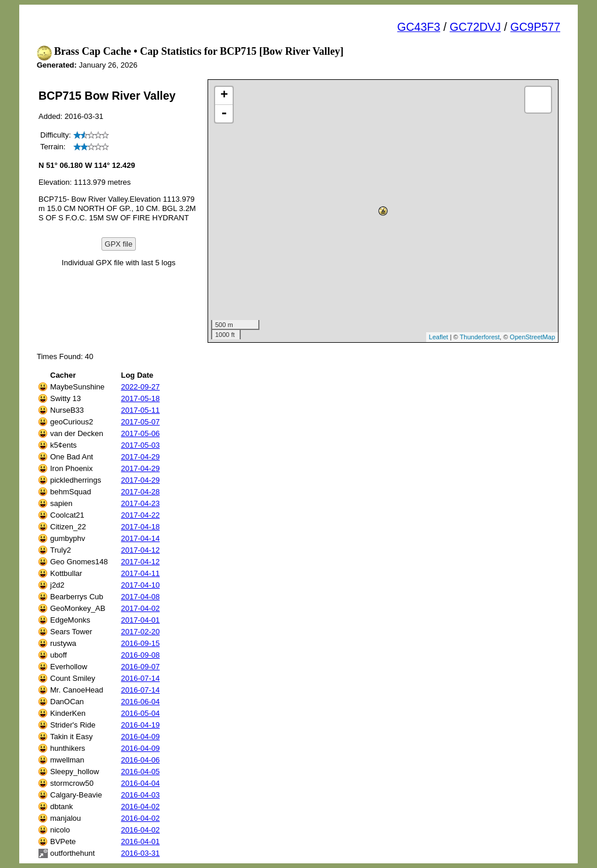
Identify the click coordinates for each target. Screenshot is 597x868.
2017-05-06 (140, 433)
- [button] (224, 114)
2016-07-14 (140, 678)
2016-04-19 (140, 725)
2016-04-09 (140, 737)
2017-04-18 (140, 527)
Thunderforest (480, 337)
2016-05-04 (140, 713)
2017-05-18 (140, 398)
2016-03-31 (140, 853)
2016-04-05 (140, 772)
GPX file (119, 244)
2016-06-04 (140, 702)
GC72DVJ (475, 27)
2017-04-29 (140, 457)
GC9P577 (535, 27)
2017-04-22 (140, 515)
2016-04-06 (140, 760)
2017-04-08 (140, 597)
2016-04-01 (140, 841)
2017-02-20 (140, 632)
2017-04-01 (140, 620)
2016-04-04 (140, 783)
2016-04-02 (140, 806)
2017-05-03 (140, 445)
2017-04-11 (140, 573)
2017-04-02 (140, 608)
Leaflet (439, 337)
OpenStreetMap (532, 337)
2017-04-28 (140, 492)
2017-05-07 (140, 422)
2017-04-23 (140, 503)
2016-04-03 (140, 795)
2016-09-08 (140, 655)
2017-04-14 (140, 538)
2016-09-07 (140, 667)
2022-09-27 (140, 387)
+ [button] (224, 96)
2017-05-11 (140, 410)
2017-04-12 (140, 550)
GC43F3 (419, 27)
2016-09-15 (140, 643)
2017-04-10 (140, 585)
